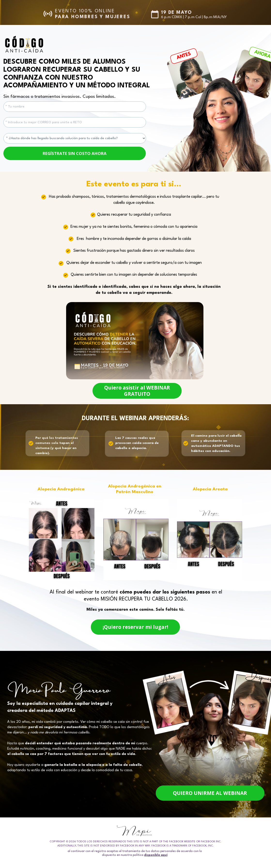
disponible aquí (156, 855)
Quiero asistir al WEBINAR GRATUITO (137, 390)
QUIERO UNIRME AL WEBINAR (210, 793)
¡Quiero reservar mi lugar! (135, 627)
